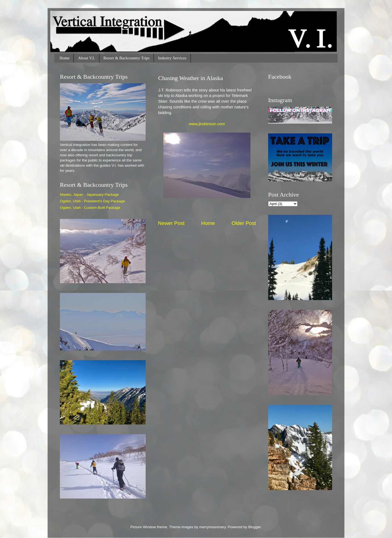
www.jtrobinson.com (207, 124)
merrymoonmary (212, 527)
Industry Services (172, 58)
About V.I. (86, 58)
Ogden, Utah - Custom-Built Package (90, 208)
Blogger (255, 527)
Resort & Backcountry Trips (127, 58)
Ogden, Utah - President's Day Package (92, 201)
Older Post (244, 223)
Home (65, 58)
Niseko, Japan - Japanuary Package (89, 195)
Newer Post (171, 223)
